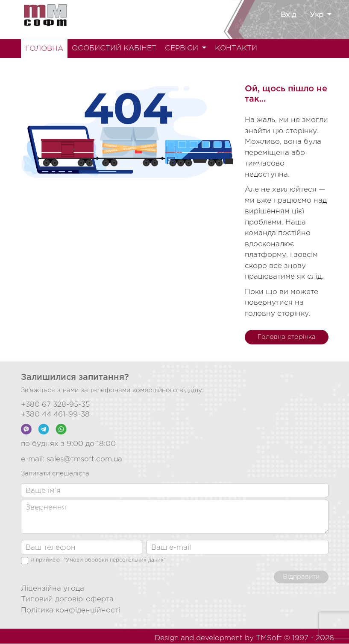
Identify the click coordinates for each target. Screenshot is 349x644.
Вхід (288, 15)
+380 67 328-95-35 (55, 405)
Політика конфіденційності (70, 610)
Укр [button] (318, 15)
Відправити (301, 577)
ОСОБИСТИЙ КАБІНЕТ (114, 48)
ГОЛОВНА (44, 49)
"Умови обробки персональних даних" (115, 560)
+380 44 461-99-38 (55, 415)
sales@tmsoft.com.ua (84, 459)
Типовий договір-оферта (67, 599)
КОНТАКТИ (236, 48)
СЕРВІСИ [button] (183, 48)
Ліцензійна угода (53, 589)
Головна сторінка (287, 337)
